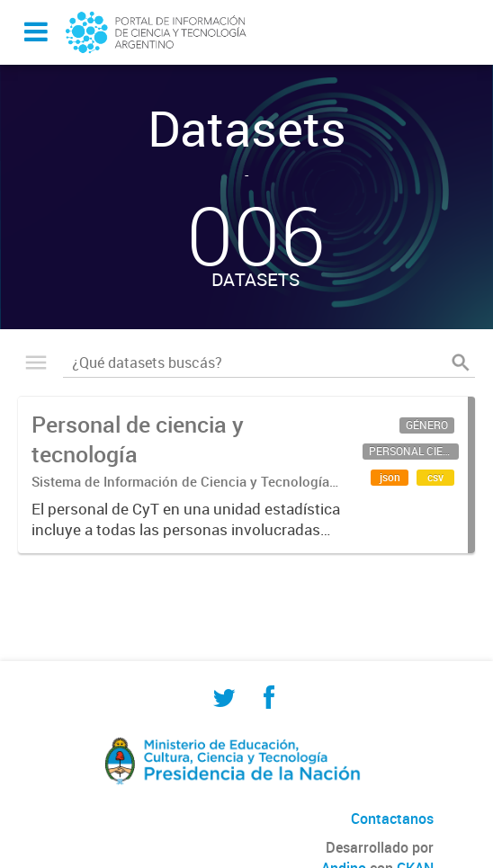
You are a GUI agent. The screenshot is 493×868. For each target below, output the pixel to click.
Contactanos (392, 819)
